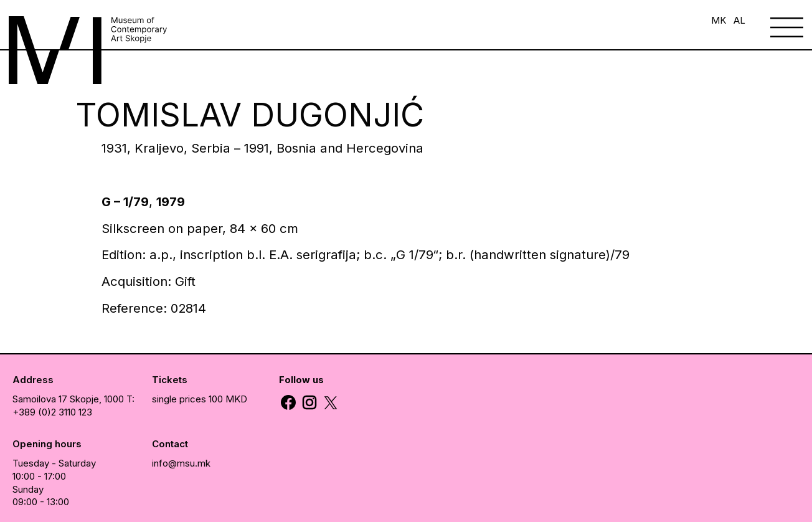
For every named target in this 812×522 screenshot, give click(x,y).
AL (739, 21)
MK (719, 21)
